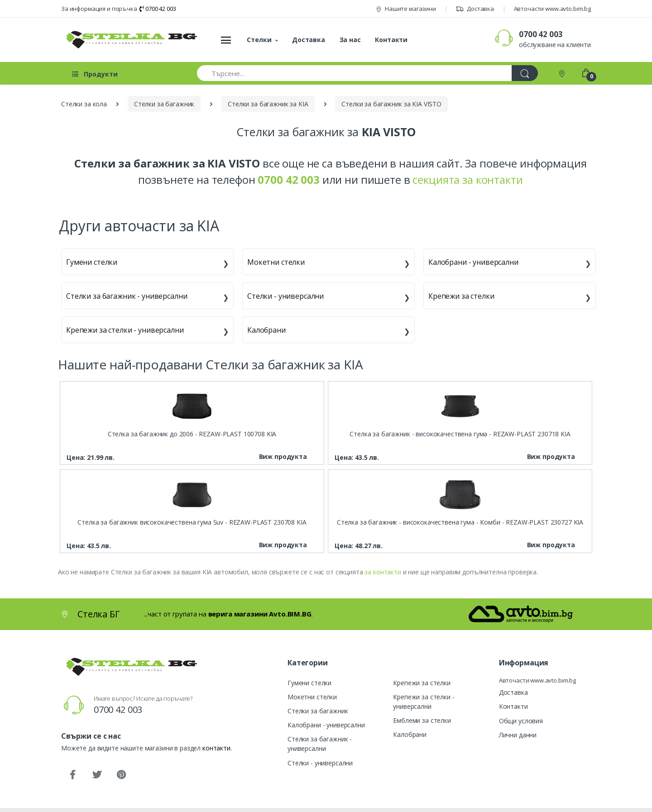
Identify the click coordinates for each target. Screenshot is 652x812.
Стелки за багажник (318, 711)
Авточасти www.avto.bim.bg (552, 9)
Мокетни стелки (276, 262)
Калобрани (266, 330)
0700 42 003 (158, 9)
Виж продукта (283, 456)
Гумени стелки (92, 262)
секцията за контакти (467, 179)
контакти (216, 748)
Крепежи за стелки (461, 296)
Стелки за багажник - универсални (127, 296)
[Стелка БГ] (129, 40)
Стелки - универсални (285, 296)
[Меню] (226, 40)
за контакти (383, 572)
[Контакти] (563, 73)
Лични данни (518, 735)
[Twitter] (97, 775)
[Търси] (525, 73)
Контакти (391, 40)
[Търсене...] (355, 73)
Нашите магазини (406, 9)
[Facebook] (72, 775)
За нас (350, 40)
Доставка (475, 9)
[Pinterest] (121, 775)
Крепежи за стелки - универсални (125, 330)
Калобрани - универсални (473, 262)
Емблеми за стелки (422, 720)
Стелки (259, 40)
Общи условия (521, 721)
